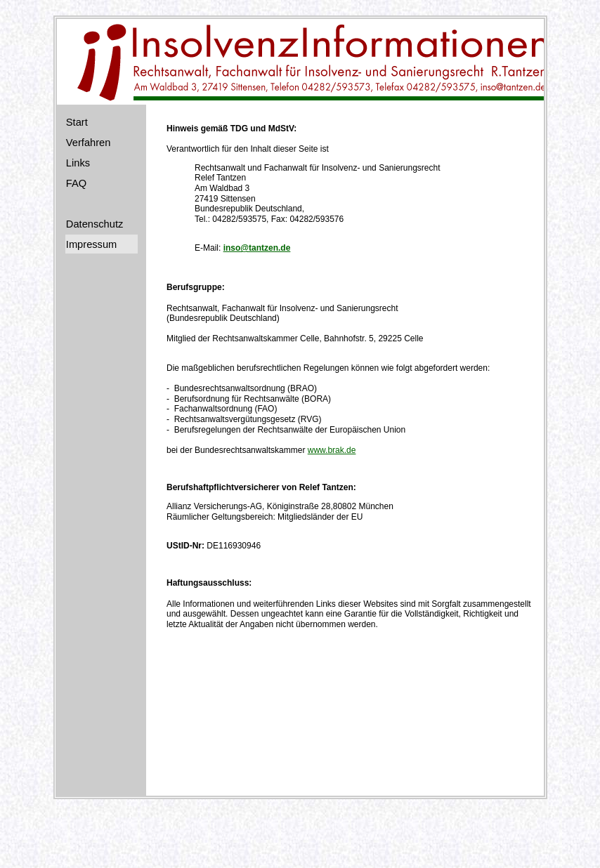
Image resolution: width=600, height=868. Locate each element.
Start (77, 122)
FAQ (76, 183)
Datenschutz (94, 224)
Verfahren (89, 143)
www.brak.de (332, 450)
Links (78, 163)
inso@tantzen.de (257, 248)
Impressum (91, 244)
